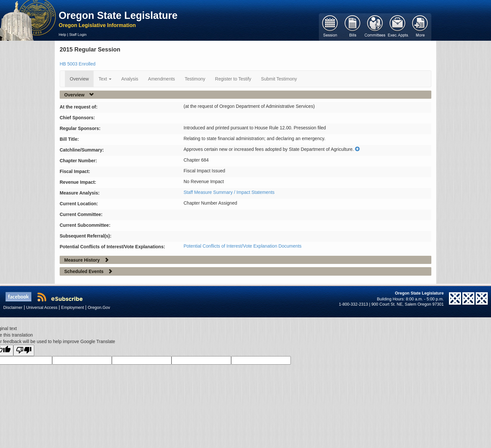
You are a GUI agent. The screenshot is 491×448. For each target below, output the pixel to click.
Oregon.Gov (99, 308)
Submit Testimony (279, 79)
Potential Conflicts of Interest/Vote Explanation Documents (243, 246)
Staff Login (78, 35)
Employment (73, 308)
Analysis (130, 79)
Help (62, 35)
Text (105, 79)
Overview (79, 79)
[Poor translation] (24, 350)
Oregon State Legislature (118, 15)
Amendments (161, 79)
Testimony (195, 79)
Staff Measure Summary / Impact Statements (229, 192)
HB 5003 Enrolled (78, 64)
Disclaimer (13, 308)
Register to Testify (233, 79)
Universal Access (42, 308)
